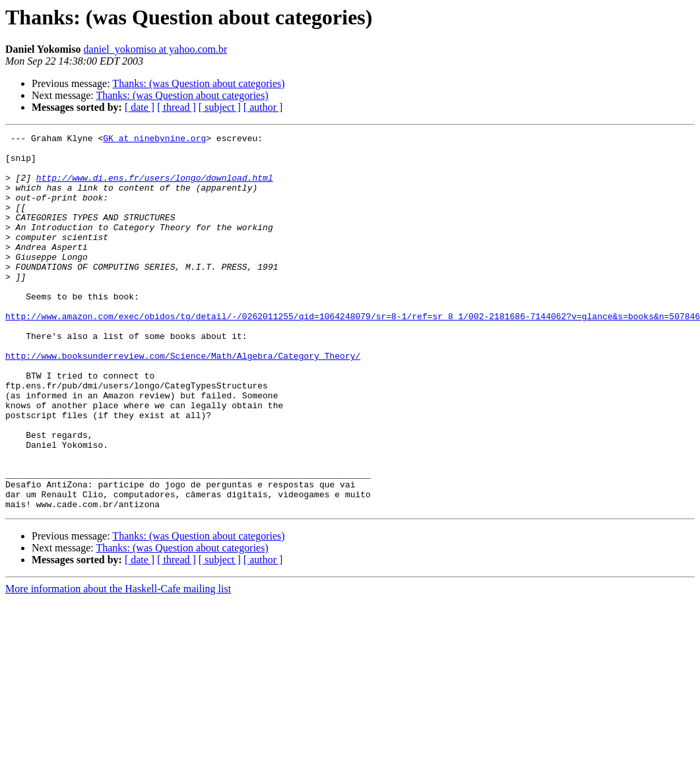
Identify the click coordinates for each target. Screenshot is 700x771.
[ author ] (263, 107)
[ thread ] (176, 107)
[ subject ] (220, 107)
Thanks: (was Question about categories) (198, 83)
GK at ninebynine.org (154, 140)
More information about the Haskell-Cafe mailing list (118, 664)
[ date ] (140, 107)
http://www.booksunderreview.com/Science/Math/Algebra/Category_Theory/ (183, 401)
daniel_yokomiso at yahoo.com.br (156, 49)
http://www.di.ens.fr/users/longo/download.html (155, 187)
